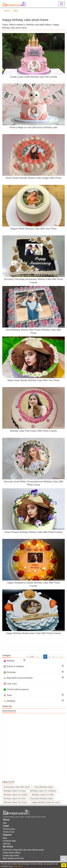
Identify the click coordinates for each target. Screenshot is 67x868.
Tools (8, 695)
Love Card (10, 684)
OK (64, 865)
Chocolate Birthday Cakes (41, 799)
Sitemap (6, 844)
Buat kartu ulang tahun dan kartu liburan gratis (23, 850)
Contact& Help (9, 841)
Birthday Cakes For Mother (16, 795)
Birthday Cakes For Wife (43, 795)
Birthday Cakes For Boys (15, 791)
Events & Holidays (14, 666)
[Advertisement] (33, 747)
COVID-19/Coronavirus (16, 689)
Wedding (9, 701)
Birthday (9, 661)
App (5, 823)
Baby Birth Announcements (18, 678)
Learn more (18, 866)
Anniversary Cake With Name (17, 787)
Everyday (10, 672)
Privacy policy (9, 829)
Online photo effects (12, 853)
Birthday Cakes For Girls (15, 799)
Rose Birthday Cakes (44, 787)
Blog (5, 838)
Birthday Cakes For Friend (15, 802)
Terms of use (9, 832)
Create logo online (11, 855)
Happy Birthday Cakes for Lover (45, 802)
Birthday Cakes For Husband (43, 791)
